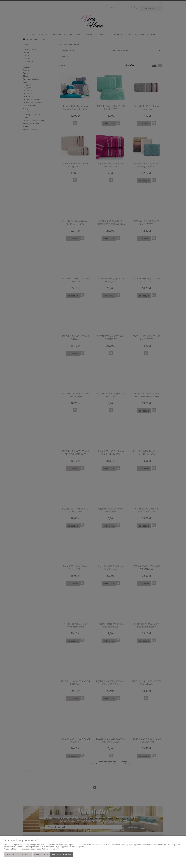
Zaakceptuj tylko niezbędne (18, 854)
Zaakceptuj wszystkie (62, 854)
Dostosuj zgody (41, 854)
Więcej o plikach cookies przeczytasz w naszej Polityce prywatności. (31, 849)
